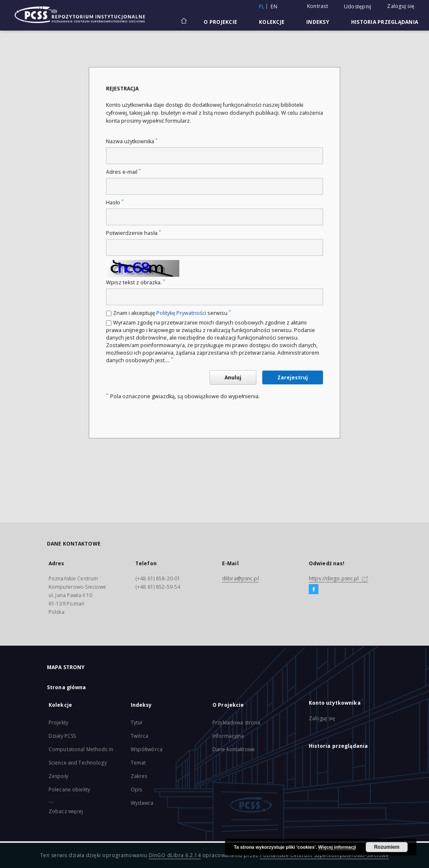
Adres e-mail (123, 172)
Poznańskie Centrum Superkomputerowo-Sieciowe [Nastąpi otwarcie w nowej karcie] (324, 855)
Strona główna (67, 687)
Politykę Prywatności (181, 313)
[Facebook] (314, 590)
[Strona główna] (183, 22)
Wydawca (142, 803)
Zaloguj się (401, 6)
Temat (138, 763)
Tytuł (137, 722)
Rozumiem (387, 847)
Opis (136, 789)
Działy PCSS (62, 736)
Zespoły (58, 776)
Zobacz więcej (66, 811)
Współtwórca (147, 749)
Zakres (139, 776)
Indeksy (318, 22)
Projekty (58, 722)
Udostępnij (358, 7)
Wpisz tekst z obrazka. (136, 282)
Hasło (115, 202)
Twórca (140, 736)
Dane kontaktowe (234, 749)
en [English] (274, 6)
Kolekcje (272, 22)
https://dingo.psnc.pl (339, 578)
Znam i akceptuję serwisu (172, 313)
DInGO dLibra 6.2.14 (175, 855)
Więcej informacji (337, 847)
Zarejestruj (293, 377)
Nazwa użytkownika (132, 141)
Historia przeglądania (385, 22)
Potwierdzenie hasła (133, 233)
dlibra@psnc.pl (240, 578)
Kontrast (318, 6)
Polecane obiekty (69, 789)
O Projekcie (220, 22)
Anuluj (233, 377)
